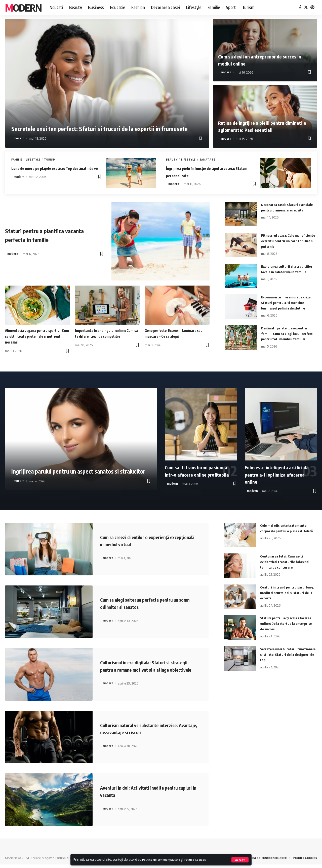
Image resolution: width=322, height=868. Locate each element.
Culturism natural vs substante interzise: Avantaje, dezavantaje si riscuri (148, 732)
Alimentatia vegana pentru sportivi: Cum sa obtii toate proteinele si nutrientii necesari (37, 336)
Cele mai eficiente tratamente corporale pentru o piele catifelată (285, 531)
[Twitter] (306, 7)
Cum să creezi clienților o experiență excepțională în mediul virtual (142, 540)
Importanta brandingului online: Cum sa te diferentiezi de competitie (103, 336)
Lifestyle (33, 160)
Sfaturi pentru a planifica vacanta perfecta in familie (54, 235)
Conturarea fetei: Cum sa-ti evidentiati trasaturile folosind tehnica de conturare (285, 561)
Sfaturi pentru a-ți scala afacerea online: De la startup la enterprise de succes (288, 623)
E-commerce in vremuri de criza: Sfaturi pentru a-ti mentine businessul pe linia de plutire (287, 302)
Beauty (172, 160)
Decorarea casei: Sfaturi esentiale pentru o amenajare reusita (285, 210)
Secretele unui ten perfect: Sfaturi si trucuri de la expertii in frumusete (106, 119)
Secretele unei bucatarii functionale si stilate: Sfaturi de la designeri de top (286, 654)
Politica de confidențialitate (164, 859)
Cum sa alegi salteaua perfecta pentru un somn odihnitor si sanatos (148, 603)
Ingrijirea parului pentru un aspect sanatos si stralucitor (76, 464)
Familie (17, 160)
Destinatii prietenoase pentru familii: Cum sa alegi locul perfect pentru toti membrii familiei (288, 333)
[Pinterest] (312, 7)
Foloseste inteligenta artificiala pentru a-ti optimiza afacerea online (279, 474)
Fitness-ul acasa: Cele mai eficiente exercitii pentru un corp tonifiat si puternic (288, 241)
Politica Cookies (203, 859)
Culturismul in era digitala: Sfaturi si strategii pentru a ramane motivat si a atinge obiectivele (145, 669)
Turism (50, 160)
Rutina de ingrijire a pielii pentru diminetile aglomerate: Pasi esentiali (261, 126)
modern (19, 138)
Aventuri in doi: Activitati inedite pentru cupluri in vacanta (148, 795)
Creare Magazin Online (48, 861)
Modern (23, 8)
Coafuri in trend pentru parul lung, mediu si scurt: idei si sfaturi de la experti (288, 592)
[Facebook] (300, 7)
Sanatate (208, 160)
